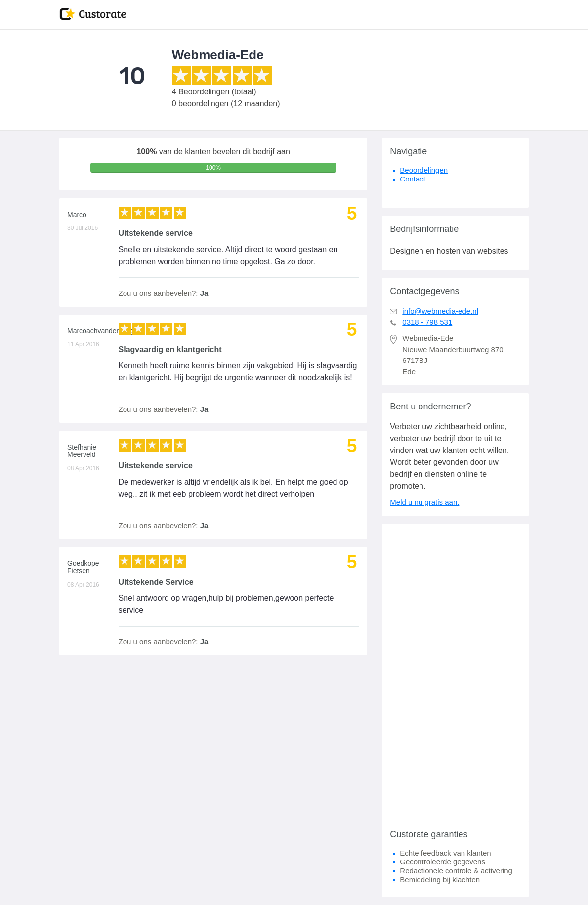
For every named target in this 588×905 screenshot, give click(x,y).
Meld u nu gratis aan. (424, 502)
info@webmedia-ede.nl (440, 311)
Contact (413, 179)
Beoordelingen (424, 170)
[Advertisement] (455, 673)
